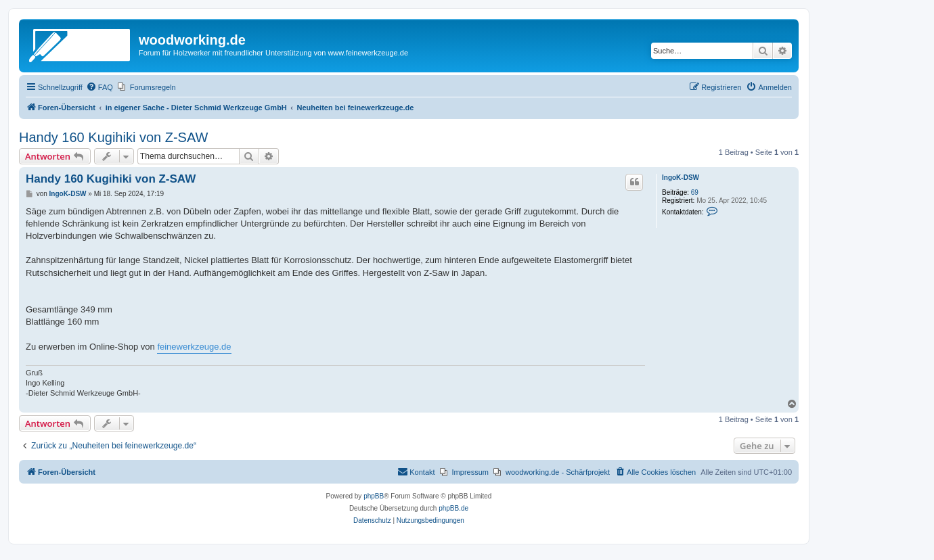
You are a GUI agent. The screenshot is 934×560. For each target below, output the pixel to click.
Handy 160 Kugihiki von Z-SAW (113, 137)
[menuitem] (99, 87)
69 (695, 192)
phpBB (374, 496)
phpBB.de (453, 508)
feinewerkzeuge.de (194, 347)
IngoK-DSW (681, 178)
